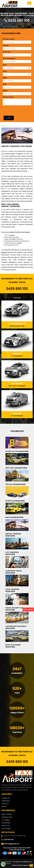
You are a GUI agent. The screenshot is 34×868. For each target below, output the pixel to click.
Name (5, 78)
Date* (5, 65)
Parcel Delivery (6, 823)
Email (5, 84)
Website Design (17, 865)
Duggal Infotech (27, 865)
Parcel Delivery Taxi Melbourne (14, 609)
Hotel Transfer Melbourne (12, 590)
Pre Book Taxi (6, 826)
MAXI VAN (4, 807)
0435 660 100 (17, 20)
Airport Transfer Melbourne (13, 535)
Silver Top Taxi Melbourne (17, 451)
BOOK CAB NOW (28, 609)
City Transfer (6, 820)
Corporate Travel (7, 817)
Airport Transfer (7, 814)
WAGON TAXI (5, 804)
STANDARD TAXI (6, 798)
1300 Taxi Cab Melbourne (16, 468)
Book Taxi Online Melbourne (13, 646)
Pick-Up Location (9, 39)
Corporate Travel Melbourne (14, 572)
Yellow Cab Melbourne (16, 484)
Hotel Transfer (6, 829)
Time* (5, 71)
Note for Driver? (8, 97)
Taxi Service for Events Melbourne (16, 627)
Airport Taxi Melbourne (23, 862)
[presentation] (15, 110)
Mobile (5, 91)
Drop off (6, 45)
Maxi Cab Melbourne (14, 517)
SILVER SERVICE (5, 801)
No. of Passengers (9, 58)
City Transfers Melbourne (12, 553)
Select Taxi (7, 52)
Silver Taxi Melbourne (15, 501)
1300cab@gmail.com (12, 844)
